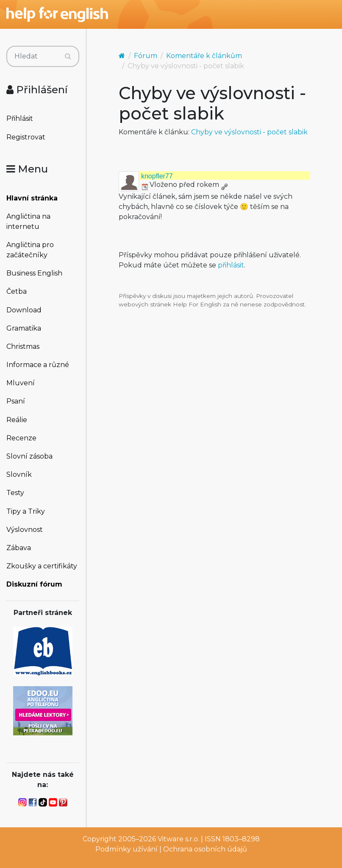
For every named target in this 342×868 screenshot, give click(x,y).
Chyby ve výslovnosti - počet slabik (249, 132)
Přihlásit (20, 118)
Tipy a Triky (26, 511)
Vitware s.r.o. (178, 839)
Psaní (16, 401)
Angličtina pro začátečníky (30, 250)
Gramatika (24, 328)
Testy (15, 493)
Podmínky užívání (127, 849)
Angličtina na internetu (28, 221)
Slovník (19, 474)
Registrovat (26, 137)
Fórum (146, 56)
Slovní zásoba (29, 456)
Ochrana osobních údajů (205, 849)
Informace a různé (38, 365)
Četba (17, 291)
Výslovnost (25, 530)
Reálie (17, 420)
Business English (34, 273)
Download (24, 310)
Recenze (21, 438)
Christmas (23, 346)
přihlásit (231, 265)
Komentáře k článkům (204, 56)
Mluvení (21, 383)
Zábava (19, 548)
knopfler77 (157, 176)
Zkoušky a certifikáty (42, 566)
